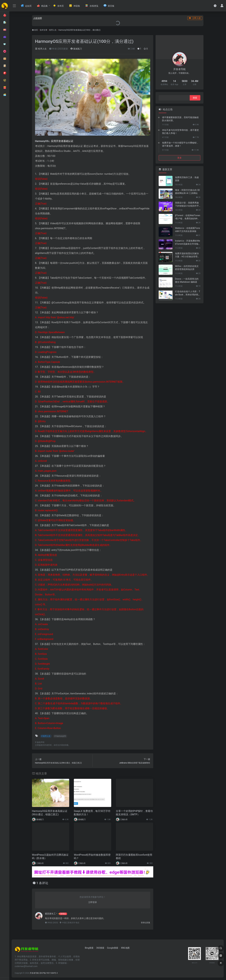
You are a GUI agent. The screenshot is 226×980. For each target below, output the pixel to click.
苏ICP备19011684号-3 (49, 973)
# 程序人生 (46, 736)
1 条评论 (42, 883)
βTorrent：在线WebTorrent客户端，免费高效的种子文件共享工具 (188, 217)
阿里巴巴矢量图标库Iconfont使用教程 (134, 857)
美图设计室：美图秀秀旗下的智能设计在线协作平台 (187, 204)
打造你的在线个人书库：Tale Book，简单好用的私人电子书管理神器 (188, 293)
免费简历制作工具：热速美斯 (187, 179)
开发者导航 (34, 973)
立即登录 (93, 902)
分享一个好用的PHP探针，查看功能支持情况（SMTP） (134, 813)
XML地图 (125, 948)
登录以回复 (146, 923)
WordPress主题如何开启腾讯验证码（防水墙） (50, 857)
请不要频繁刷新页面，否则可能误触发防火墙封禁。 (180, 119)
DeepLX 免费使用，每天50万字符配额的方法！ (92, 813)
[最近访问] (215, 6)
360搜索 (100, 948)
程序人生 (53, 30)
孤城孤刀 (76, 49)
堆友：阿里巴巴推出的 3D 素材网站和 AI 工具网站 (187, 192)
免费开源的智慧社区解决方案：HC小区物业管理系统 (187, 255)
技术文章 (44, 30)
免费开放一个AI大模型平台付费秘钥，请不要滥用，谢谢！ (180, 144)
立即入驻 (195, 18)
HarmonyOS (42, 141)
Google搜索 (113, 948)
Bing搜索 (89, 948)
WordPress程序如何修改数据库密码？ (92, 857)
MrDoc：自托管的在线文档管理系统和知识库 (187, 268)
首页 (36, 30)
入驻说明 (38, 18)
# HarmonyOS (60, 736)
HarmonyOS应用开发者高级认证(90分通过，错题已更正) (50, 813)
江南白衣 (124, 819)
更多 (180, 158)
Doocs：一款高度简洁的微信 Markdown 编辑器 (187, 280)
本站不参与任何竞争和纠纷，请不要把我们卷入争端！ (180, 132)
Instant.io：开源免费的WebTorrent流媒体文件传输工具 (188, 242)
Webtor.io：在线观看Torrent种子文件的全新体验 (187, 230)
